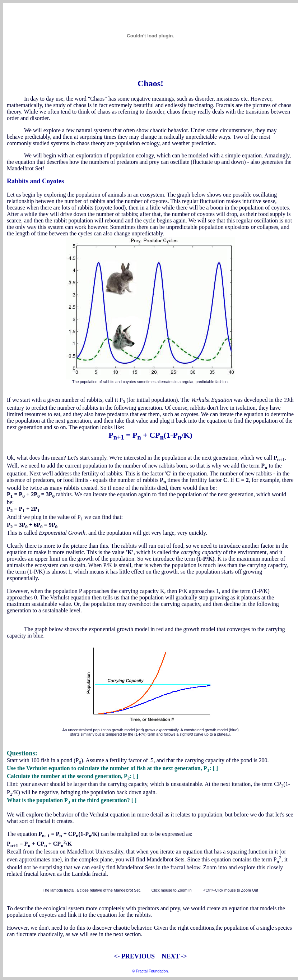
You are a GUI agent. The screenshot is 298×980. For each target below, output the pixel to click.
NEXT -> (174, 956)
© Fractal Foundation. (151, 971)
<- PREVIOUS (134, 956)
